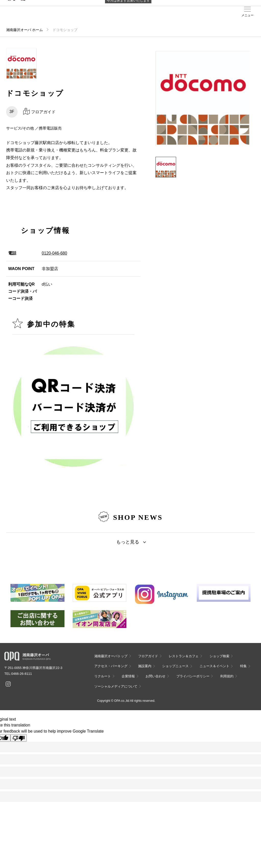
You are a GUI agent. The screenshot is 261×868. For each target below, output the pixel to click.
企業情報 (128, 676)
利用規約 (227, 676)
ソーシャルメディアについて (116, 686)
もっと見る (128, 542)
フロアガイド (148, 656)
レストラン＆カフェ (184, 656)
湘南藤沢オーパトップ (111, 656)
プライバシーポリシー (193, 676)
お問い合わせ (155, 676)
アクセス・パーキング (111, 666)
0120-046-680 (55, 253)
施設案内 (145, 666)
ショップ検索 (219, 656)
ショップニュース (175, 666)
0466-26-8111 (22, 674)
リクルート (103, 676)
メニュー (247, 15)
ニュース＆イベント (214, 666)
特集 (243, 666)
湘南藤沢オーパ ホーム (24, 30)
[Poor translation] (19, 738)
